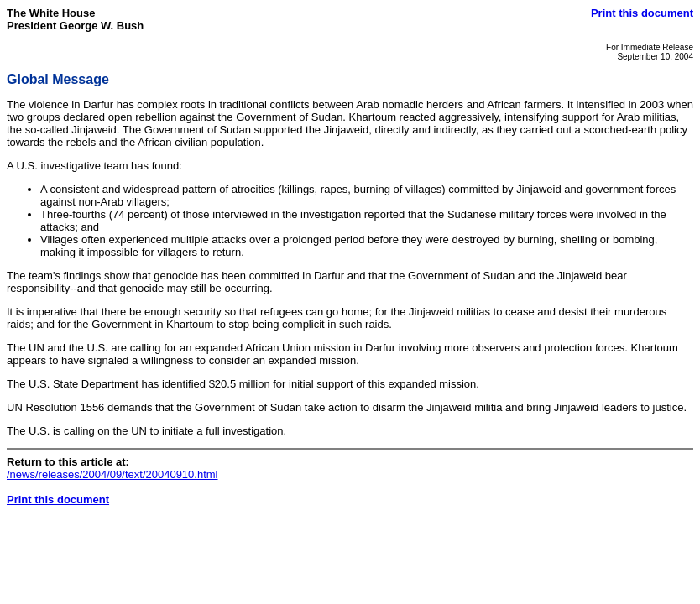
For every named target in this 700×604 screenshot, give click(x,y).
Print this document (642, 13)
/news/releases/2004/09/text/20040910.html (112, 474)
